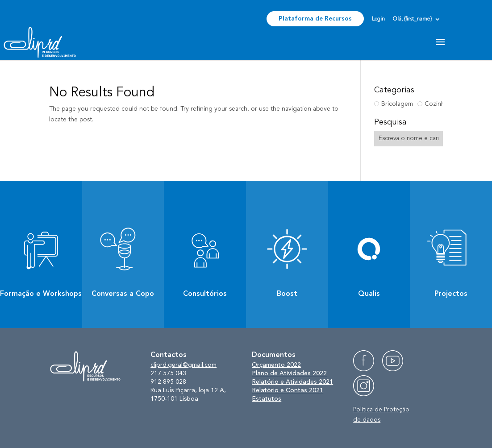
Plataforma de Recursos (315, 19)
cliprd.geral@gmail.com (183, 365)
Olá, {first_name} (412, 19)
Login (378, 19)
